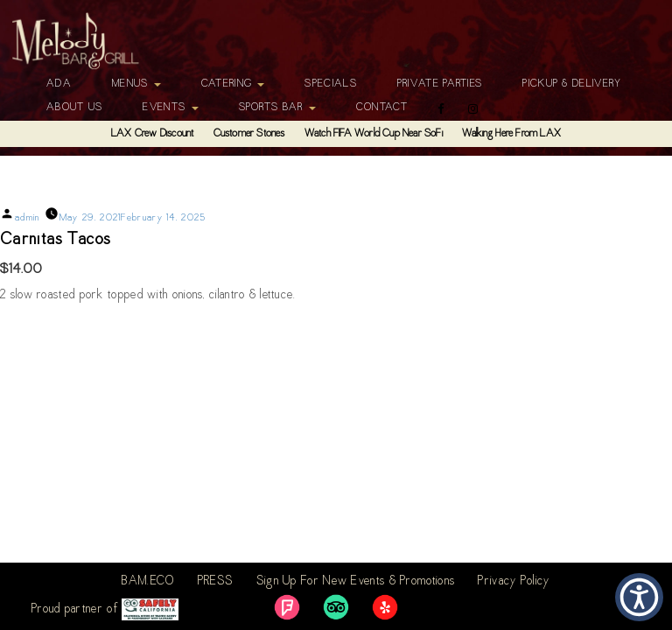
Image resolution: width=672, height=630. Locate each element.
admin (28, 218)
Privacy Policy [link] (514, 582)
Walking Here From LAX (511, 134)
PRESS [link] (216, 582)
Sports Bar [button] (277, 108)
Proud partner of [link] (105, 609)
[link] (287, 607)
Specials (330, 84)
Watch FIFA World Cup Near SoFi (374, 134)
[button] (639, 597)
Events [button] (170, 108)
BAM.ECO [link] (148, 582)
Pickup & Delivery (572, 84)
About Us (74, 108)
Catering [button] (233, 84)
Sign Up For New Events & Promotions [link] (356, 582)
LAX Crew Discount (152, 134)
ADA (59, 84)
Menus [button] (136, 84)
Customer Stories (249, 134)
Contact (382, 108)
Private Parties (440, 84)
